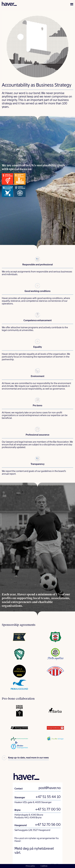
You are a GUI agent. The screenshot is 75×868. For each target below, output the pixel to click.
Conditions (44, 866)
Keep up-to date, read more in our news (25, 758)
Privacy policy (30, 866)
